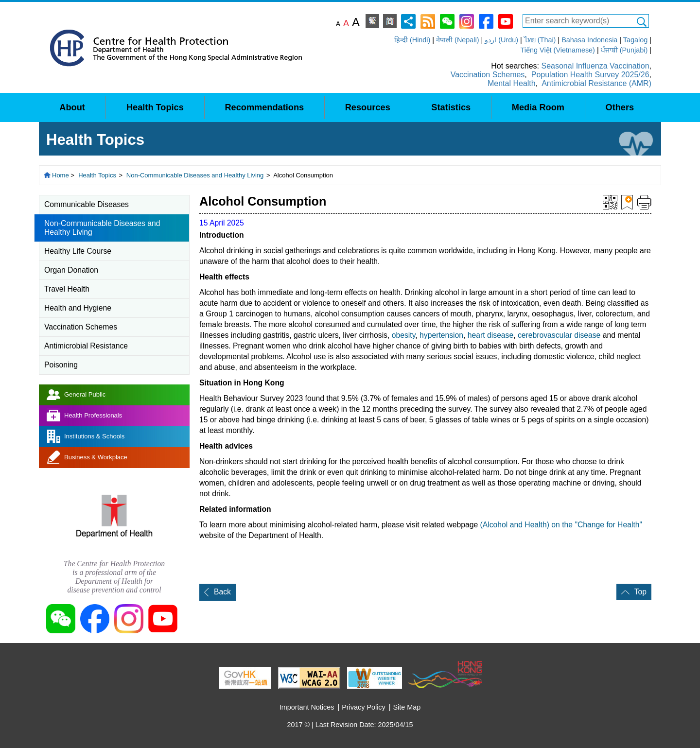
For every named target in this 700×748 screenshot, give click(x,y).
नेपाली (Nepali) (457, 40)
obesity (404, 335)
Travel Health (67, 289)
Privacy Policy (364, 707)
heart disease (490, 335)
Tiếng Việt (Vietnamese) (558, 50)
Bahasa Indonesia (589, 40)
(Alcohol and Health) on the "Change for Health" (561, 525)
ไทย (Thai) (540, 40)
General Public (85, 394)
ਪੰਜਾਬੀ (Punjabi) (624, 50)
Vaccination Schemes (488, 75)
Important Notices (307, 707)
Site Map (407, 707)
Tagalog (635, 40)
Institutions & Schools (94, 436)
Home (61, 175)
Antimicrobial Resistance (86, 346)
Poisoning (61, 365)
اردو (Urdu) (501, 40)
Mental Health (512, 83)
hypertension (441, 335)
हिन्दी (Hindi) (412, 40)
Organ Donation (71, 270)
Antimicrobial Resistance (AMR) (596, 83)
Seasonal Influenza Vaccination (595, 66)
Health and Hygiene (78, 308)
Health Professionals (93, 415)
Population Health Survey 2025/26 (590, 75)
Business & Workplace (96, 457)
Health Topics (97, 175)
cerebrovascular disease (559, 335)
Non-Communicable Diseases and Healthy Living (195, 175)
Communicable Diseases (87, 204)
